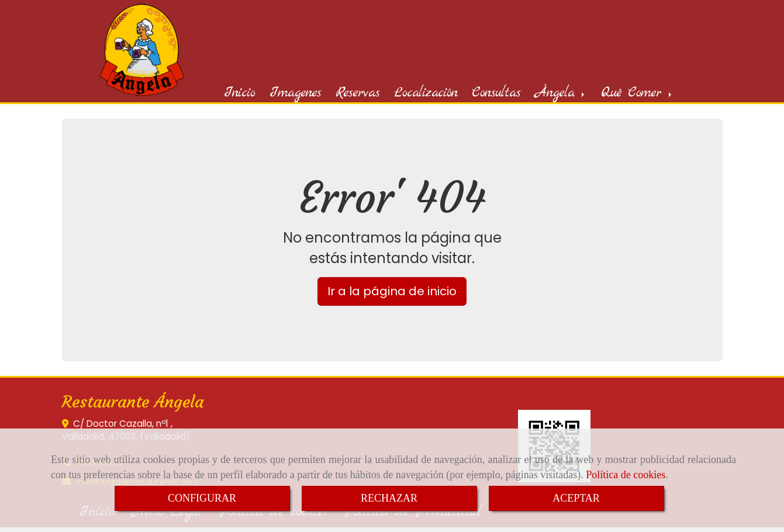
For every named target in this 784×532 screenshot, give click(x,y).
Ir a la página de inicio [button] (392, 292)
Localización (426, 94)
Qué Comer (637, 94)
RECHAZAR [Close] (389, 498)
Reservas (358, 94)
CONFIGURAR (202, 498)
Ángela (561, 94)
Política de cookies (626, 475)
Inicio (239, 94)
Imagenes (295, 94)
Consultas (496, 94)
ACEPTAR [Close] (576, 498)
